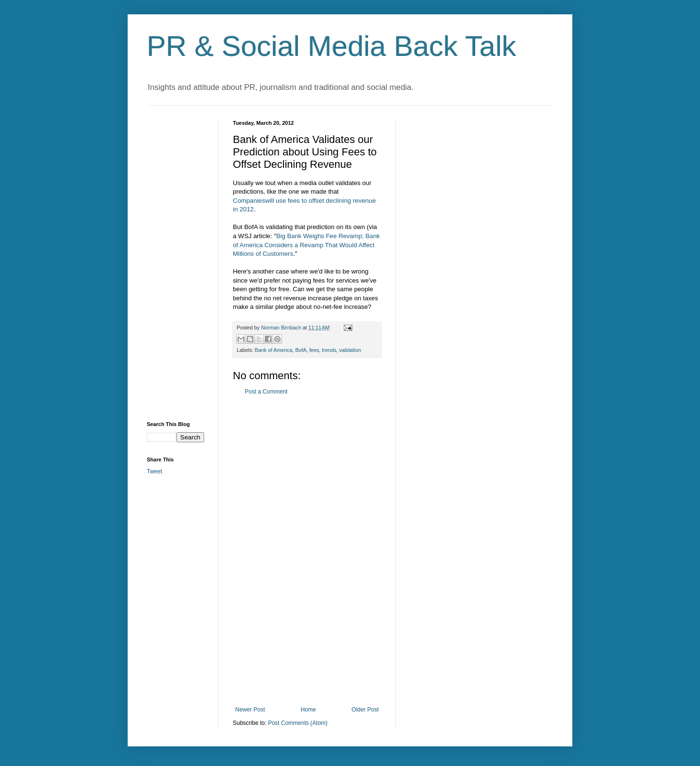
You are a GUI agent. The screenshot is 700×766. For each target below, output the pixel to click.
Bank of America (274, 350)
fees (314, 350)
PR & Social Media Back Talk (332, 46)
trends (329, 350)
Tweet (154, 471)
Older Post (365, 710)
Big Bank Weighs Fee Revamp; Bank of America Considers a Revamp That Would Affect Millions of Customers (306, 245)
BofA (301, 350)
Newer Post (250, 710)
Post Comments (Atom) (298, 723)
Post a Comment (266, 392)
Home (308, 710)
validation (350, 350)
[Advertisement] (307, 551)
